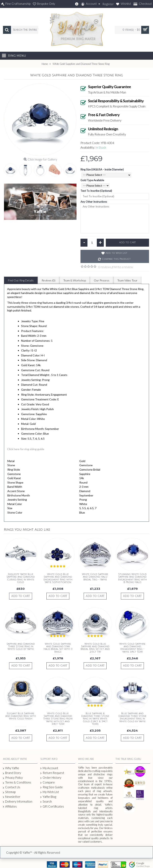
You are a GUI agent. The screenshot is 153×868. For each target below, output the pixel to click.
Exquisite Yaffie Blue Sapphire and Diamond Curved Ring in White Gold (21, 578)
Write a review (123, 267)
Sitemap (9, 792)
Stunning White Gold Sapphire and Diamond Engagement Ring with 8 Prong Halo (132, 578)
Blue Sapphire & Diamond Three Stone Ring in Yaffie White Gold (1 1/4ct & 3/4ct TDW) (95, 719)
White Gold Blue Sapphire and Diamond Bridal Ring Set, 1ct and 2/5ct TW (95, 648)
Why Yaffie (11, 768)
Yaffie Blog (48, 797)
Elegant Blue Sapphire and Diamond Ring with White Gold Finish (21, 716)
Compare (48, 782)
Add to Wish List (116, 253)
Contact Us (12, 787)
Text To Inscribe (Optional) (96, 191)
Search (46, 801)
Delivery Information (18, 801)
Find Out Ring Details (21, 280)
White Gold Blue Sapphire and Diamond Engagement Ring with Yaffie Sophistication (58, 578)
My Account (49, 768)
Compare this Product (116, 259)
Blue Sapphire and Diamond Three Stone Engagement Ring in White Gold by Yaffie (132, 718)
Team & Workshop (75, 280)
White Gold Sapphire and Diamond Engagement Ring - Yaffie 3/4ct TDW (132, 648)
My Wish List (50, 792)
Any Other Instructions (94, 202)
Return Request (52, 773)
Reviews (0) (49, 280)
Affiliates (10, 806)
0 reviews (105, 267)
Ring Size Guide (52, 787)
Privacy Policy (13, 778)
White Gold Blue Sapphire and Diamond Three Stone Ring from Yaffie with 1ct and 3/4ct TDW (58, 719)
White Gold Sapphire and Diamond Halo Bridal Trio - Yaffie (95, 577)
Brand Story (12, 773)
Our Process (102, 280)
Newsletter (12, 797)
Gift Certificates (52, 806)
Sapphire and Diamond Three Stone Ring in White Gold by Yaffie (21, 647)
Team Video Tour (127, 280)
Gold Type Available (92, 180)
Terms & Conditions (17, 782)
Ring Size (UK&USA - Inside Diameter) (102, 169)
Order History (51, 778)
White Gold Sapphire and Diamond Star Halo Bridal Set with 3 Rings (58, 648)
